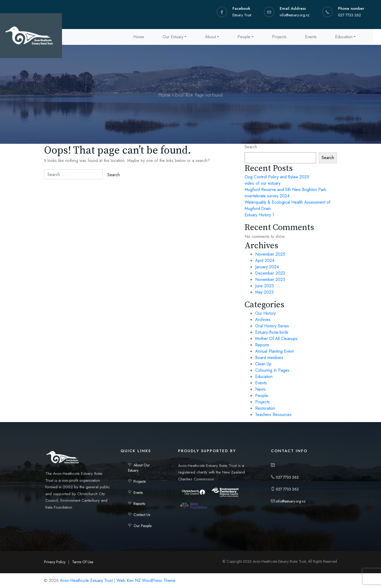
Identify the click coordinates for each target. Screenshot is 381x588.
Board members (269, 358)
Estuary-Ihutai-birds (272, 332)
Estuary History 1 (259, 215)
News (260, 389)
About (210, 37)
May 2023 (264, 292)
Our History (265, 313)
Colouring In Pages (272, 370)
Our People (142, 526)
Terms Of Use (83, 562)
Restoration (265, 408)
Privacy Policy (55, 562)
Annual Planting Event (274, 351)
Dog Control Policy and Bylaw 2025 (277, 177)
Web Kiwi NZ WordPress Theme (146, 580)
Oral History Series (272, 326)
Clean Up (263, 364)
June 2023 (265, 286)
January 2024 (267, 267)
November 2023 (270, 279)
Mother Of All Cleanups (276, 339)
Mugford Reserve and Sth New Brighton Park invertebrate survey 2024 (285, 193)
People (244, 37)
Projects (279, 37)
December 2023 (270, 273)
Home (139, 37)
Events (311, 37)
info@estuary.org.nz (288, 501)
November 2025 (270, 254)
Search (251, 147)
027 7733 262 (285, 477)
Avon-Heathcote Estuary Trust (86, 580)
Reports (262, 345)
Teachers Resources (273, 415)
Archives (263, 320)
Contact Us (142, 515)
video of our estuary (263, 183)
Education (344, 37)
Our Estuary (173, 37)
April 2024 (265, 260)
